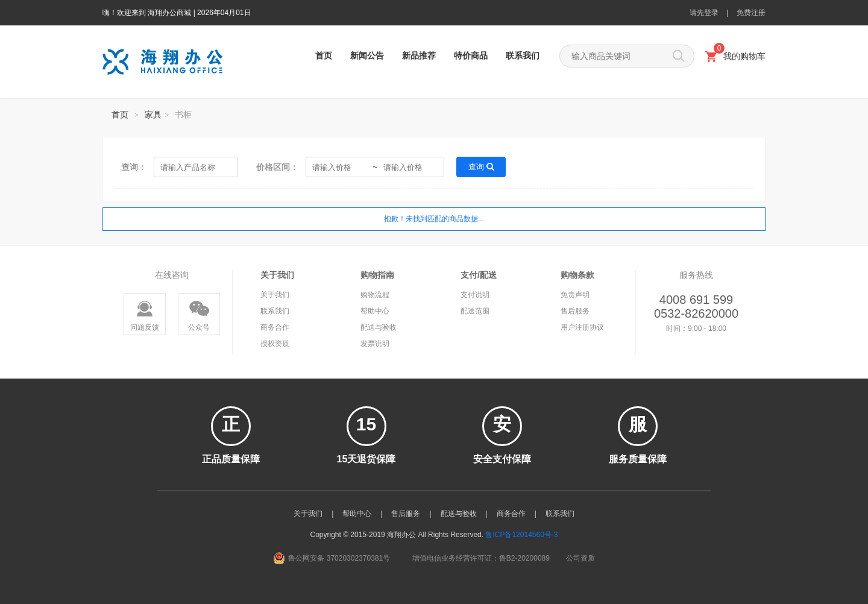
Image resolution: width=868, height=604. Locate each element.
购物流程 (375, 295)
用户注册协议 (582, 327)
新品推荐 (419, 55)
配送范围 (475, 311)
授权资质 (275, 344)
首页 (324, 55)
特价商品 (471, 55)
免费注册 (751, 13)
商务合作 (275, 327)
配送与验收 (379, 327)
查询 (481, 167)
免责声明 (575, 295)
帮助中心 (375, 311)
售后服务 (575, 311)
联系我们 (523, 55)
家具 (153, 115)
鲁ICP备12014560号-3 (521, 535)
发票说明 (375, 344)
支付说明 (475, 295)
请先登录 (704, 13)
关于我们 (275, 295)
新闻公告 (367, 55)
